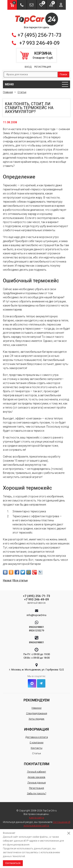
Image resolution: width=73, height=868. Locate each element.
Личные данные (37, 783)
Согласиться (13, 863)
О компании (36, 742)
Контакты (37, 748)
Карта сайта (36, 818)
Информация (36, 729)
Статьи (36, 753)
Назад (7, 580)
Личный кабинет (37, 772)
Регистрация (43, 67)
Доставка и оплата (37, 737)
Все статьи (20, 580)
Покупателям (37, 764)
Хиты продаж (36, 719)
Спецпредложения (37, 713)
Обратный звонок (36, 603)
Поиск (63, 74)
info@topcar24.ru (36, 615)
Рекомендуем (36, 700)
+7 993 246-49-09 (40, 43)
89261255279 (36, 630)
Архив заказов (36, 777)
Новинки (36, 708)
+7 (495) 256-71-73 (40, 35)
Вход (28, 67)
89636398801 (36, 627)
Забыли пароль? (36, 793)
